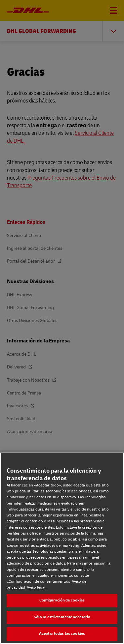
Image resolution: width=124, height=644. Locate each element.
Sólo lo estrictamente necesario (62, 617)
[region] (62, 548)
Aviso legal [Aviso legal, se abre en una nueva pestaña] (36, 587)
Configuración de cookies (62, 600)
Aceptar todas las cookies (62, 634)
